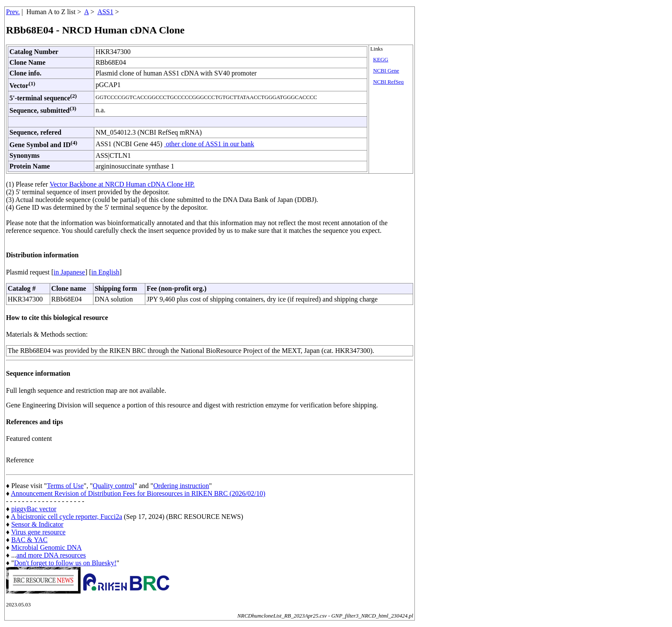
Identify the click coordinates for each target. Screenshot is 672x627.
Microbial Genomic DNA (46, 547)
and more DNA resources (51, 555)
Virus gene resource (38, 532)
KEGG (381, 60)
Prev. (13, 12)
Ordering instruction (181, 486)
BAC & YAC (29, 540)
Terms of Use (65, 486)
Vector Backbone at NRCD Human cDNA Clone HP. (122, 184)
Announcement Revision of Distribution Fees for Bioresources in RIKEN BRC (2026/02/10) (138, 493)
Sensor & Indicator (37, 524)
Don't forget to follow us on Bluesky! (65, 563)
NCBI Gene (386, 71)
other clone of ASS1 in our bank (209, 144)
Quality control (113, 486)
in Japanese (69, 272)
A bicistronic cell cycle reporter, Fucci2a (66, 517)
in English (105, 272)
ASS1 (105, 12)
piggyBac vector (34, 509)
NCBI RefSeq (388, 82)
